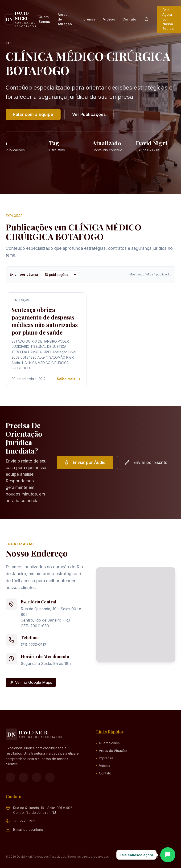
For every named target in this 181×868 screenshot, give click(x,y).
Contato (129, 19)
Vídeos (109, 19)
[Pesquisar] (147, 19)
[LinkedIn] (50, 777)
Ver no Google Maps (31, 682)
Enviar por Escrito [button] (146, 462)
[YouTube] (37, 777)
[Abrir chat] (168, 855)
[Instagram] (24, 777)
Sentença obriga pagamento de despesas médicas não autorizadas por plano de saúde (45, 321)
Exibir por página (24, 274)
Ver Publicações (89, 114)
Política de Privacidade (159, 857)
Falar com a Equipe (33, 114)
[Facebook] (10, 777)
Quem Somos (44, 19)
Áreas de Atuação (65, 19)
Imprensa (87, 19)
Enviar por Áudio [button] (85, 462)
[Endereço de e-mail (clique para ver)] (28, 830)
